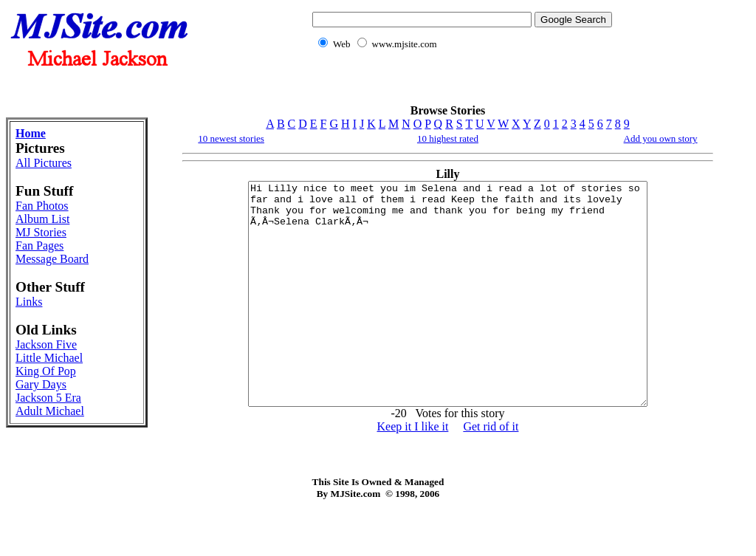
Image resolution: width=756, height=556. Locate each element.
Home (31, 133)
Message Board (52, 259)
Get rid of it (491, 471)
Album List (42, 219)
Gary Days (41, 384)
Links (29, 302)
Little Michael (49, 358)
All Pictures (44, 163)
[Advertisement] (459, 85)
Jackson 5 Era (48, 398)
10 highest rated (448, 138)
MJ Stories (41, 232)
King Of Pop (46, 371)
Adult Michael (50, 411)
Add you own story (661, 138)
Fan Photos (42, 206)
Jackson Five (46, 344)
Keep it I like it (413, 471)
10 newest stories (231, 138)
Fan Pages (39, 246)
